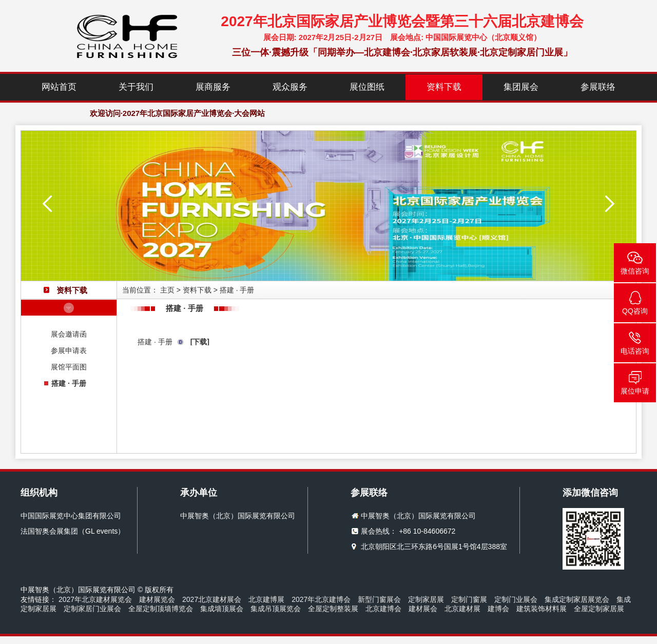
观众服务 (290, 87)
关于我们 (136, 87)
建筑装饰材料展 (542, 609)
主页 (167, 290)
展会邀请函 (69, 334)
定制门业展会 (516, 599)
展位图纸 (367, 87)
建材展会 (423, 609)
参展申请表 (69, 350)
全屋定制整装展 (333, 609)
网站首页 (59, 87)
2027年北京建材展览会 (95, 599)
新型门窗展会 (379, 599)
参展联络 (598, 87)
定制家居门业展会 (92, 609)
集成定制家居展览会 (577, 599)
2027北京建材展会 (212, 599)
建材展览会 (157, 599)
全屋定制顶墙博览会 (161, 609)
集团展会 (521, 87)
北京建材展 (462, 609)
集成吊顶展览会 (276, 609)
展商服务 (213, 87)
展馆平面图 (69, 367)
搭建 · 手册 (69, 383)
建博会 (498, 609)
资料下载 (444, 87)
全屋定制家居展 (599, 609)
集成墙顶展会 (222, 609)
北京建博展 (266, 599)
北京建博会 (383, 609)
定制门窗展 (469, 599)
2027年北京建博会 (321, 599)
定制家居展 (426, 599)
